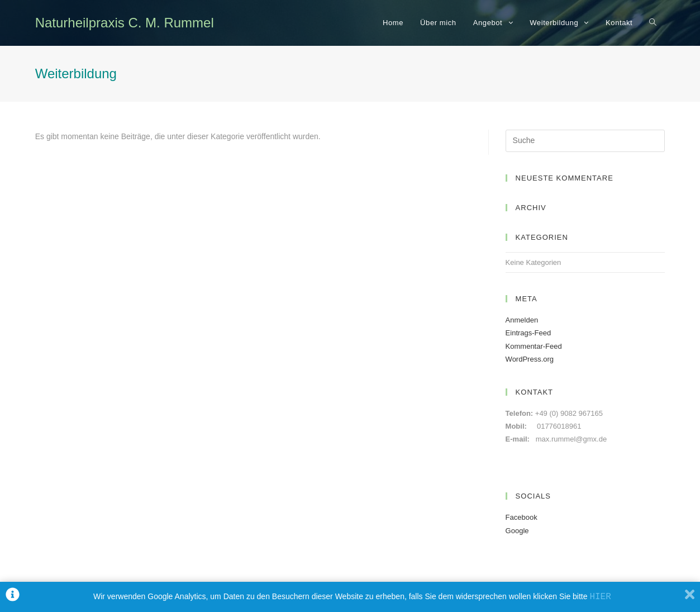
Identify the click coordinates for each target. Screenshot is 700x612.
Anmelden (522, 320)
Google (517, 531)
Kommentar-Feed (534, 346)
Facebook (522, 517)
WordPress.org (530, 359)
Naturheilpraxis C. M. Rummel (125, 23)
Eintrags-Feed (528, 333)
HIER (600, 597)
